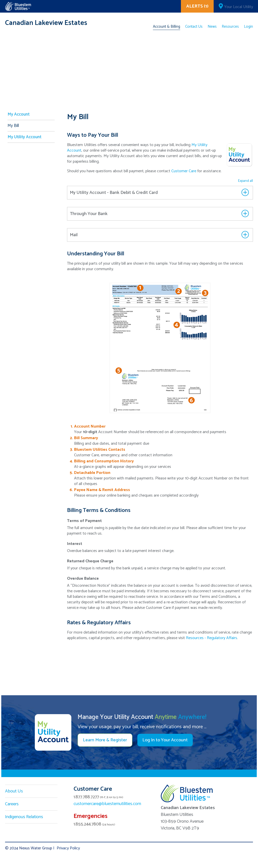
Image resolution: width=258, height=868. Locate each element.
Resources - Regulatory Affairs (212, 638)
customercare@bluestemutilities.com (107, 804)
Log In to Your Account (165, 740)
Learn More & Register (105, 740)
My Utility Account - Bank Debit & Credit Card (114, 193)
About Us (14, 791)
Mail (74, 235)
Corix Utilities (18, 6)
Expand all (246, 181)
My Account (19, 114)
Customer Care (184, 171)
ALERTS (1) (197, 6)
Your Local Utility (239, 7)
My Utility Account (24, 137)
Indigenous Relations (24, 817)
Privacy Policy (68, 848)
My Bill (13, 126)
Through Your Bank (89, 214)
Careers (12, 804)
